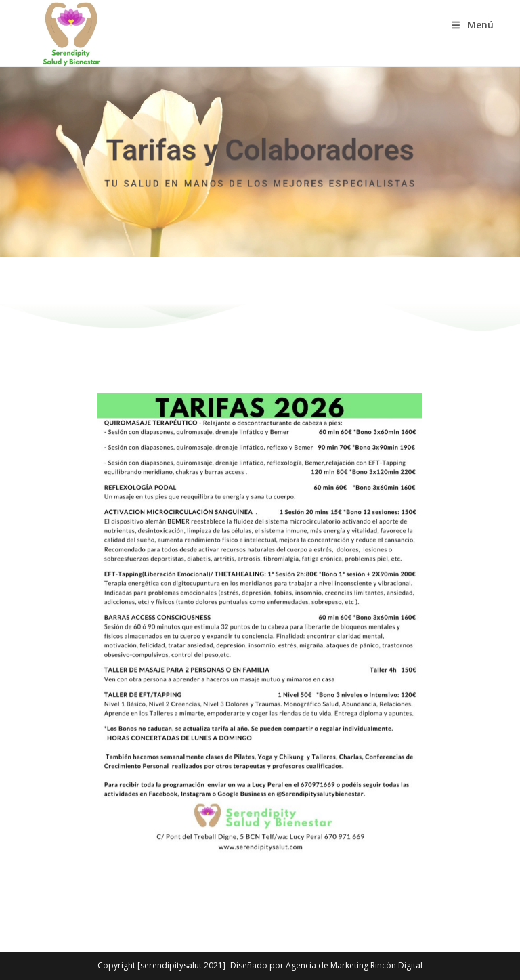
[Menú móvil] (473, 25)
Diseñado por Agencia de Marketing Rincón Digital (326, 965)
